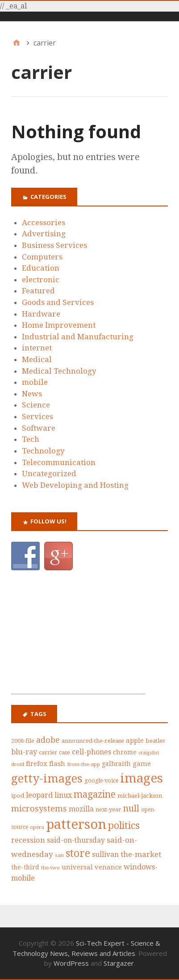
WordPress (71, 963)
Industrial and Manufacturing (78, 337)
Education (41, 268)
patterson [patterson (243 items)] (76, 824)
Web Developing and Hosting (75, 485)
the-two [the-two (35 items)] (50, 868)
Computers (42, 257)
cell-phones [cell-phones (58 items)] (92, 752)
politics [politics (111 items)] (124, 826)
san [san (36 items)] (59, 855)
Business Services (54, 245)
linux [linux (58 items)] (63, 795)
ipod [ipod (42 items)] (18, 796)
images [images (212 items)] (142, 778)
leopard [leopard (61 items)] (39, 795)
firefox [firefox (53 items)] (37, 764)
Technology (43, 451)
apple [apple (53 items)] (135, 741)
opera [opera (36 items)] (37, 827)
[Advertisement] (78, 638)
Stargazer (119, 963)
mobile (35, 382)
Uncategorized (49, 474)
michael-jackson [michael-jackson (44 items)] (140, 796)
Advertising (44, 234)
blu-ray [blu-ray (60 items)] (24, 752)
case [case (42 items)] (65, 752)
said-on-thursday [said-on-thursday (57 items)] (76, 840)
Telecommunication (59, 462)
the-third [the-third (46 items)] (25, 867)
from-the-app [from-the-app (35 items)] (83, 764)
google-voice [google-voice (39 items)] (101, 781)
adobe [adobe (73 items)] (48, 740)
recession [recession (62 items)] (28, 840)
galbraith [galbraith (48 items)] (116, 764)
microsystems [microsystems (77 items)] (39, 809)
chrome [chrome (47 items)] (125, 752)
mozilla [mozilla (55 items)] (81, 809)
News (32, 394)
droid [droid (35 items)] (18, 764)
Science (36, 405)
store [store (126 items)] (78, 854)
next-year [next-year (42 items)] (108, 809)
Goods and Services (58, 302)
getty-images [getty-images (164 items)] (47, 778)
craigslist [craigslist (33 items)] (149, 753)
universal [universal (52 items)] (77, 867)
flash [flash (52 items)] (57, 764)
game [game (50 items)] (142, 764)
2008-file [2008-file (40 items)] (23, 741)
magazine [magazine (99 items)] (95, 795)
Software (39, 428)
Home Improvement (59, 325)
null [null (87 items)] (131, 809)
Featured (38, 291)
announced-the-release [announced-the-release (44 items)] (93, 741)
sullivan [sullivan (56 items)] (105, 854)
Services (37, 416)
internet (37, 348)
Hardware (41, 314)
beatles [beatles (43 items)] (155, 741)
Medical (37, 359)
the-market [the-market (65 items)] (141, 854)
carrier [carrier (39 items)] (48, 753)
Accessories (44, 222)
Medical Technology (59, 371)
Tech (31, 439)
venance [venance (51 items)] (108, 867)
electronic (41, 280)
